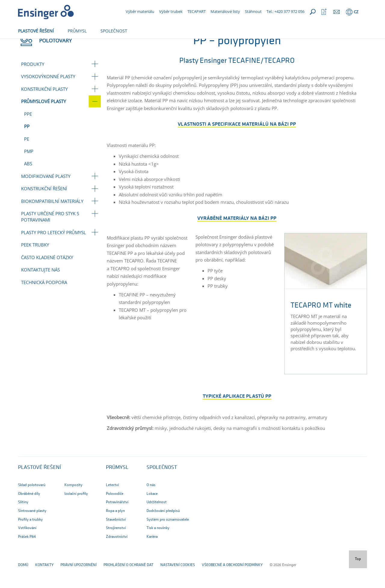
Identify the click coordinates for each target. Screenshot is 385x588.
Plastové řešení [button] (40, 487)
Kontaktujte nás (40, 289)
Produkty (33, 84)
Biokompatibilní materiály (52, 221)
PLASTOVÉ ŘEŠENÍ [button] (36, 31)
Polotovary (47, 44)
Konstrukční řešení (44, 208)
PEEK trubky (35, 265)
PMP (29, 171)
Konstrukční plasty (44, 109)
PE (27, 159)
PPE (28, 134)
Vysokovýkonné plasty (48, 96)
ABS (28, 183)
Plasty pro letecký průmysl (54, 252)
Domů (23, 44)
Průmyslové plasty (83, 44)
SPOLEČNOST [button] (114, 31)
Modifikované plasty (46, 196)
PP (27, 146)
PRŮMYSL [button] (77, 31)
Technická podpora (44, 302)
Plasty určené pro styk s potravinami (50, 236)
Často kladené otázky (47, 277)
